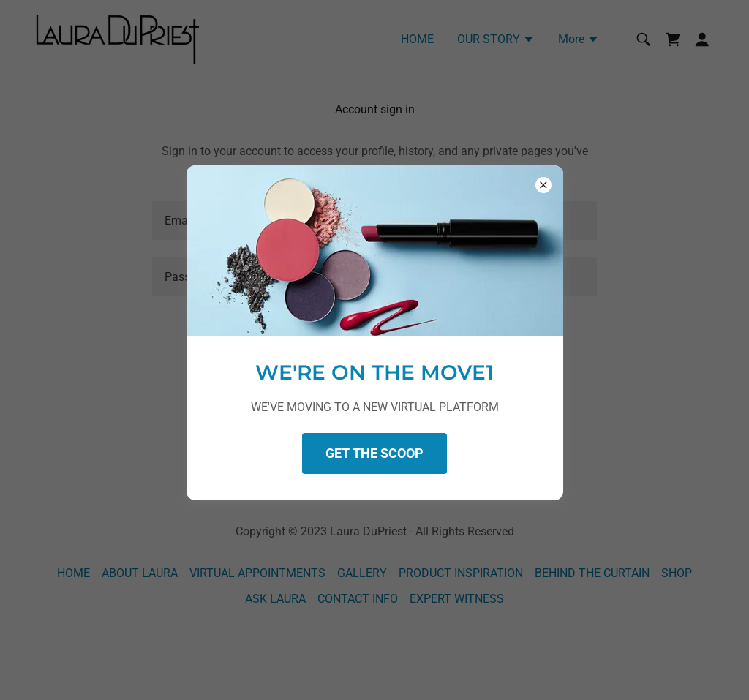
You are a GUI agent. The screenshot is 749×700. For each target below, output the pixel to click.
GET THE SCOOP (374, 453)
